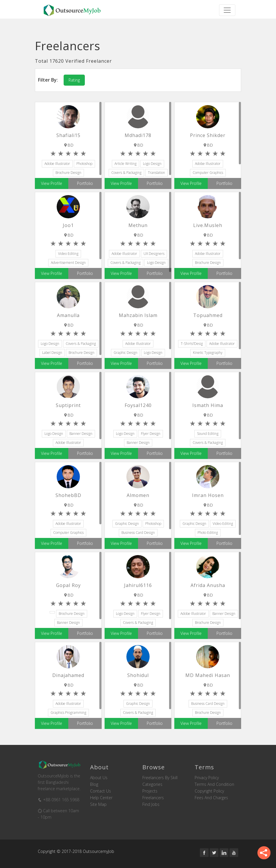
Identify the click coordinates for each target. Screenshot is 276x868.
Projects (150, 791)
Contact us (101, 791)
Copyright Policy (209, 791)
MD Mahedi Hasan (208, 675)
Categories (152, 784)
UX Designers (154, 254)
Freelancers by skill (160, 778)
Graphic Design (126, 353)
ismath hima (208, 405)
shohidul (138, 675)
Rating (74, 80)
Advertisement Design (68, 263)
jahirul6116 (138, 585)
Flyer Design (151, 434)
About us (99, 778)
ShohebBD (68, 495)
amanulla (68, 315)
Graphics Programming (68, 713)
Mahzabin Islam (138, 315)
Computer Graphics (208, 173)
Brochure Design (68, 173)
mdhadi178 (138, 135)
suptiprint (68, 405)
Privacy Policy (207, 778)
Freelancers (153, 798)
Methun (138, 225)
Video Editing (68, 254)
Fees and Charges (211, 798)
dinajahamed (68, 675)
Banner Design (81, 434)
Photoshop (84, 164)
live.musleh (208, 225)
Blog (94, 784)
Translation (156, 173)
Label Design (52, 353)
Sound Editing (208, 434)
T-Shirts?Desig (192, 344)
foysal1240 (138, 405)
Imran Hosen (208, 495)
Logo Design (152, 164)
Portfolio (85, 183)
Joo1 (68, 225)
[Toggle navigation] (227, 10)
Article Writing (126, 164)
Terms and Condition (214, 784)
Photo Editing (208, 533)
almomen (138, 495)
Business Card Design (138, 533)
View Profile (52, 183)
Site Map (98, 804)
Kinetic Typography (208, 353)
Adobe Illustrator (57, 164)
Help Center (101, 798)
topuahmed (208, 315)
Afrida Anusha (208, 585)
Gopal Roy (68, 585)
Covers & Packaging (126, 173)
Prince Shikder (208, 135)
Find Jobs (151, 804)
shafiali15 (68, 135)
